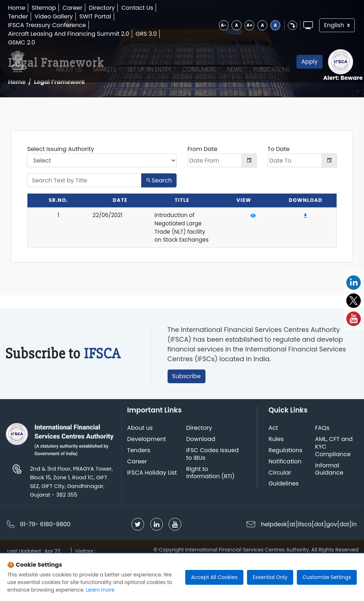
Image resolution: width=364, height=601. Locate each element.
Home (19, 8)
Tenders (139, 480)
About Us (67, 62)
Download (202, 469)
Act (273, 458)
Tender (21, 16)
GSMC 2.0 (24, 42)
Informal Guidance (330, 499)
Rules (276, 469)
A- (212, 25)
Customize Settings (327, 577)
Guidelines (284, 513)
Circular (280, 502)
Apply (308, 62)
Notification (285, 491)
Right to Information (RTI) (212, 502)
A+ (239, 25)
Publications (270, 62)
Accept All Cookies (214, 577)
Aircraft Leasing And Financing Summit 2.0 (71, 34)
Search (159, 183)
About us (140, 458)
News (233, 62)
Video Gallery (57, 16)
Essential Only (270, 577)
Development (147, 469)
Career (75, 8)
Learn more (100, 590)
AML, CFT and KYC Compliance (335, 476)
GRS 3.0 (149, 34)
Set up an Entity (148, 62)
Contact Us (140, 8)
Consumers (198, 62)
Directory (105, 8)
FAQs (324, 458)
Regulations (286, 480)
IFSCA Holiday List (152, 502)
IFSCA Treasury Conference (50, 25)
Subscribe (190, 404)
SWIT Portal (98, 16)
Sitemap (47, 8)
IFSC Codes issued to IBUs (214, 484)
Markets (103, 62)
